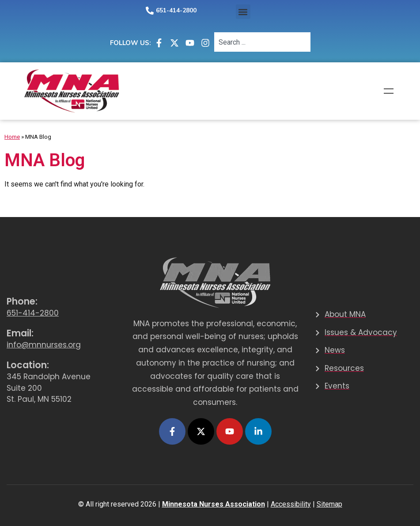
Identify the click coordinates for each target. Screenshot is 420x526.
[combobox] (262, 42)
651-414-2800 (176, 10)
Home (12, 137)
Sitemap (329, 504)
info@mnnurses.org (44, 345)
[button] (243, 12)
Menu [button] (389, 91)
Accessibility (291, 504)
